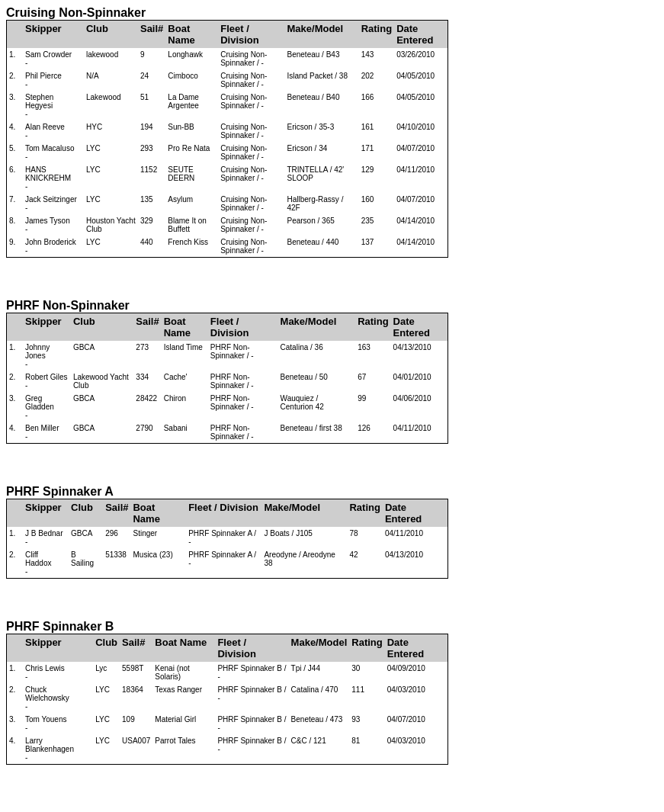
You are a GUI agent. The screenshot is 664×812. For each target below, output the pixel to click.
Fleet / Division (240, 34)
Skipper (43, 29)
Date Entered (415, 34)
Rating (377, 29)
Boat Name (181, 34)
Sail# (152, 29)
